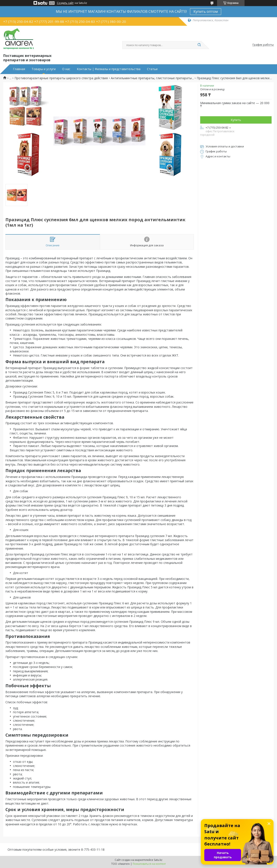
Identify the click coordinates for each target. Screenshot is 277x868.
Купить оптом (206, 11)
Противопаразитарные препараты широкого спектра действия (61, 78)
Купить (236, 120)
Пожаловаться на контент (149, 864)
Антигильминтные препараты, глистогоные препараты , (152, 78)
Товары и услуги (44, 69)
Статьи (152, 69)
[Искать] (199, 45)
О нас (66, 69)
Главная (19, 69)
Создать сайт (65, 3)
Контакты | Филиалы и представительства (109, 69)
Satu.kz (158, 860)
